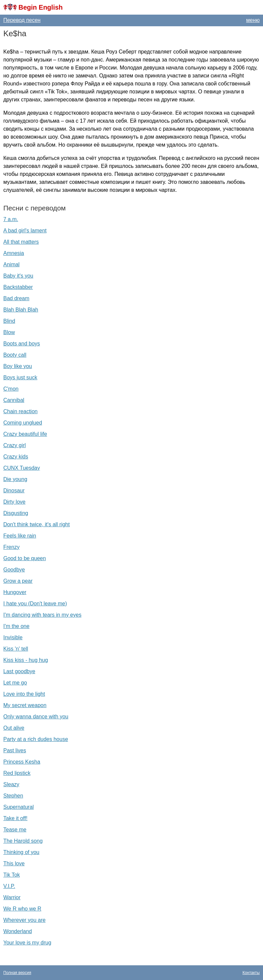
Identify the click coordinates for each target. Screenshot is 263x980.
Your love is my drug (27, 943)
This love (14, 863)
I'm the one (16, 626)
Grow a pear (18, 581)
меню (253, 20)
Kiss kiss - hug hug (26, 660)
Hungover (15, 592)
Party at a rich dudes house (36, 739)
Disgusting (16, 513)
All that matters (21, 242)
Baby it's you (18, 276)
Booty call (15, 355)
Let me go (15, 683)
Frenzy (11, 547)
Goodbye (14, 570)
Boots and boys (22, 344)
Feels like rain (20, 536)
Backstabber (18, 287)
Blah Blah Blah (21, 310)
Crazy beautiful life (25, 434)
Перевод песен (22, 20)
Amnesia (14, 253)
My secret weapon (25, 705)
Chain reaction (20, 411)
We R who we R (22, 909)
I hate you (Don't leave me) (35, 604)
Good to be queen (25, 558)
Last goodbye (19, 671)
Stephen (13, 796)
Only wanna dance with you (36, 717)
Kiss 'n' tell (16, 649)
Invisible (13, 637)
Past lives (15, 750)
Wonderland (18, 931)
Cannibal (14, 400)
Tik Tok (12, 875)
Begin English (40, 7)
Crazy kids (16, 457)
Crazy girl (15, 445)
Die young (15, 479)
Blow (9, 332)
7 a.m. (11, 219)
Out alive (14, 728)
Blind (9, 321)
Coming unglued (23, 423)
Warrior (12, 897)
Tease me (15, 830)
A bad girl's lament (25, 231)
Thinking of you (21, 852)
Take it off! (15, 818)
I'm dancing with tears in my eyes (42, 615)
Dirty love (14, 502)
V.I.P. (9, 886)
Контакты (251, 973)
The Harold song (23, 841)
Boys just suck (20, 377)
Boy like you (18, 366)
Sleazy (11, 784)
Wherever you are (24, 920)
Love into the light (24, 694)
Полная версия (17, 973)
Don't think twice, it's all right (37, 524)
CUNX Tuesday (22, 468)
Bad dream (16, 298)
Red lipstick (17, 773)
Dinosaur (14, 490)
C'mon (11, 389)
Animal (11, 264)
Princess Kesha (22, 762)
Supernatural (19, 807)
